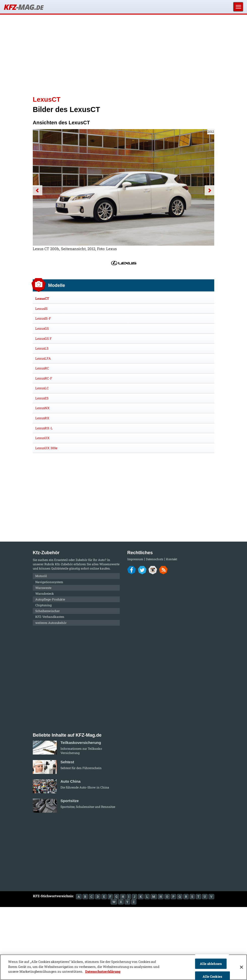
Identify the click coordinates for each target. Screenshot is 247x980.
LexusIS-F (43, 318)
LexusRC (42, 368)
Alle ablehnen (211, 964)
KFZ (23, 7)
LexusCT (42, 298)
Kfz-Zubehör (64, 564)
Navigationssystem (49, 582)
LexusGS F (43, 338)
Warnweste (43, 588)
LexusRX (42, 418)
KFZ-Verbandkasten (50, 617)
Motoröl (41, 576)
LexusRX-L (44, 428)
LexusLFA (43, 358)
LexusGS (42, 328)
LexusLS (42, 348)
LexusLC (42, 388)
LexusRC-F (44, 378)
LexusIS (41, 309)
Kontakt (172, 559)
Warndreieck (45, 593)
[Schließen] (241, 967)
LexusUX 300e (46, 448)
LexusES (42, 398)
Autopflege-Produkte (50, 599)
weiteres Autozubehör (51, 623)
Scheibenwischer (48, 611)
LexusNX (42, 408)
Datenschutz (155, 559)
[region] (124, 967)
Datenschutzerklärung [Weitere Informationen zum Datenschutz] (103, 971)
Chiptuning (43, 605)
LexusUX (42, 438)
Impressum (135, 559)
